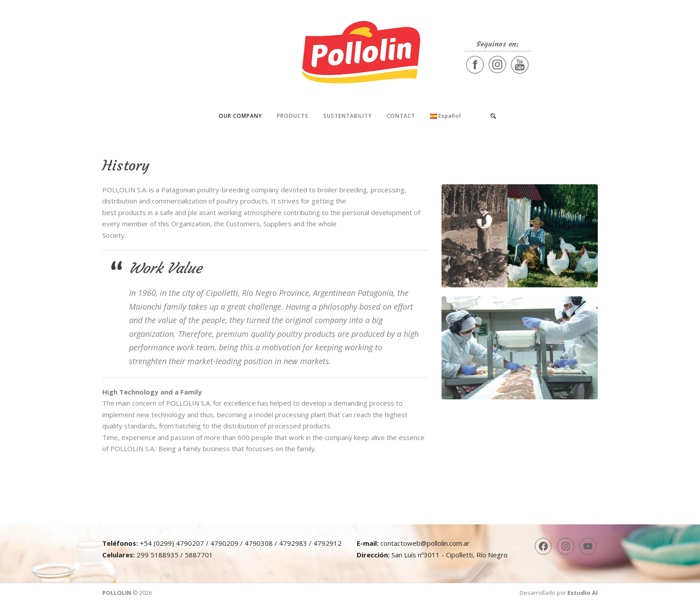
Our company (240, 116)
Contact (401, 116)
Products (293, 116)
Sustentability (348, 116)
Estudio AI (583, 593)
